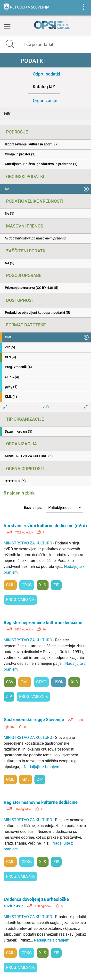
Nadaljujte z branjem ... (43, 767)
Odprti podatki (46, 74)
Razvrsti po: (33, 508)
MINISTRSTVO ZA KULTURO (28, 543)
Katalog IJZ (44, 87)
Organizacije (45, 100)
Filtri (8, 113)
